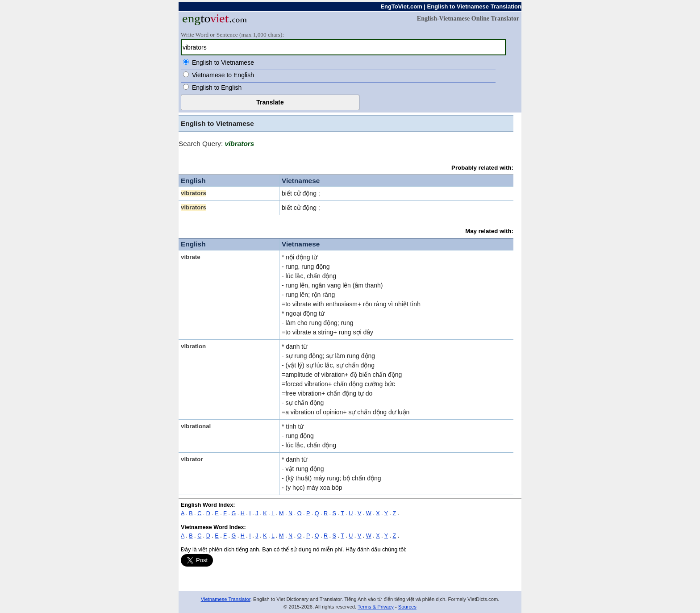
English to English (217, 88)
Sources (407, 607)
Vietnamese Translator (226, 599)
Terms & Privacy (376, 607)
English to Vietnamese (223, 63)
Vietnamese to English (223, 75)
